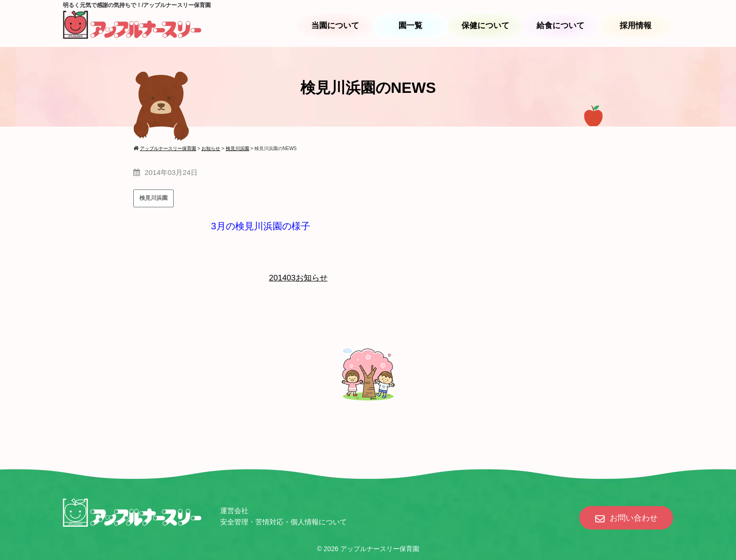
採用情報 (636, 26)
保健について (485, 26)
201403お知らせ (298, 278)
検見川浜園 (153, 198)
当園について (335, 26)
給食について (560, 26)
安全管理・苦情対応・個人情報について (284, 522)
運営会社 (234, 511)
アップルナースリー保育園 (380, 549)
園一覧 (410, 26)
